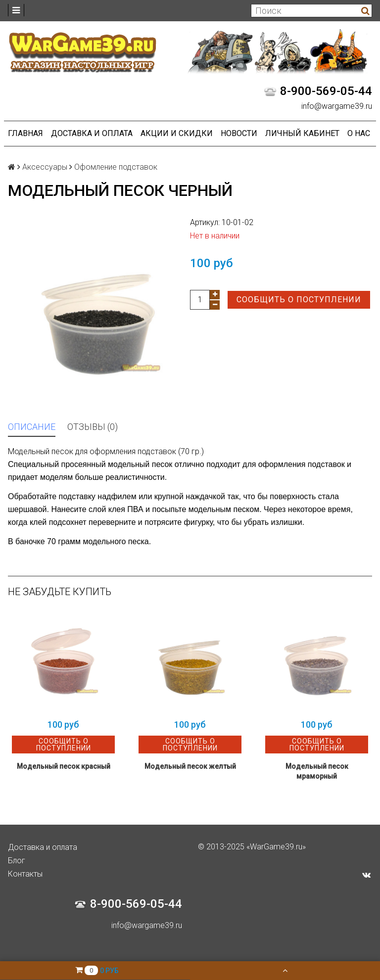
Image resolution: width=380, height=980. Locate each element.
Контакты (25, 874)
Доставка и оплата (92, 133)
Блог (17, 861)
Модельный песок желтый (190, 766)
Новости (239, 133)
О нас (359, 133)
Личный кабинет (302, 133)
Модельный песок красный (64, 766)
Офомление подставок (116, 167)
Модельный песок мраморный (317, 771)
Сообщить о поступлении (299, 300)
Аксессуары (45, 167)
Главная (25, 133)
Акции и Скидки (177, 133)
